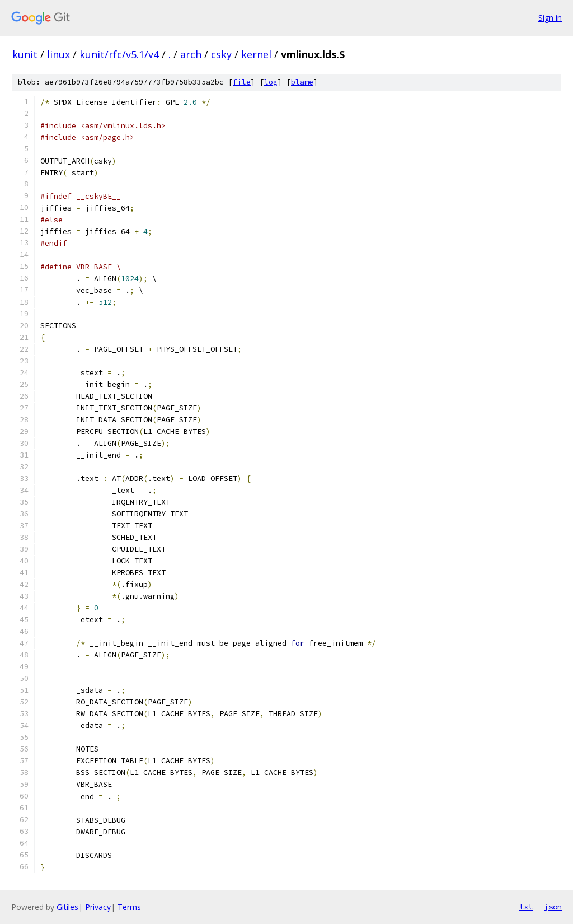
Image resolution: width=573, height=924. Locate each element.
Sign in (550, 18)
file (242, 82)
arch (191, 54)
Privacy (98, 907)
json (553, 907)
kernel (256, 54)
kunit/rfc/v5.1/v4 (119, 54)
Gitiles (67, 907)
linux (58, 54)
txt (526, 907)
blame (302, 82)
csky (221, 54)
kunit (25, 54)
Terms (129, 907)
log (271, 82)
